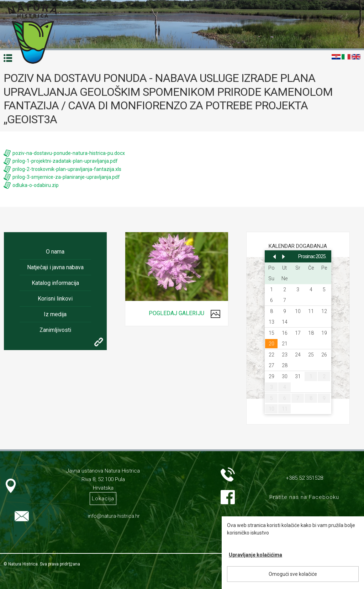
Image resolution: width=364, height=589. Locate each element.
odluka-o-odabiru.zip (36, 185)
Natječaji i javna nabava (55, 267)
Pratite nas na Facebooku (304, 497)
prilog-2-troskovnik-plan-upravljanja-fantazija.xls (67, 169)
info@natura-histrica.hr (114, 516)
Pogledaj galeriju (176, 313)
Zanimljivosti (55, 330)
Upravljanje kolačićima (255, 555)
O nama (55, 252)
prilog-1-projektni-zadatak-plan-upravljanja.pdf (65, 161)
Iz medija (55, 314)
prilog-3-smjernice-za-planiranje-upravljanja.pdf (66, 177)
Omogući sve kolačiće (293, 574)
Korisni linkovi (55, 299)
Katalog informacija (55, 283)
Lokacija (103, 499)
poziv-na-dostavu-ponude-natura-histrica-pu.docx (69, 153)
